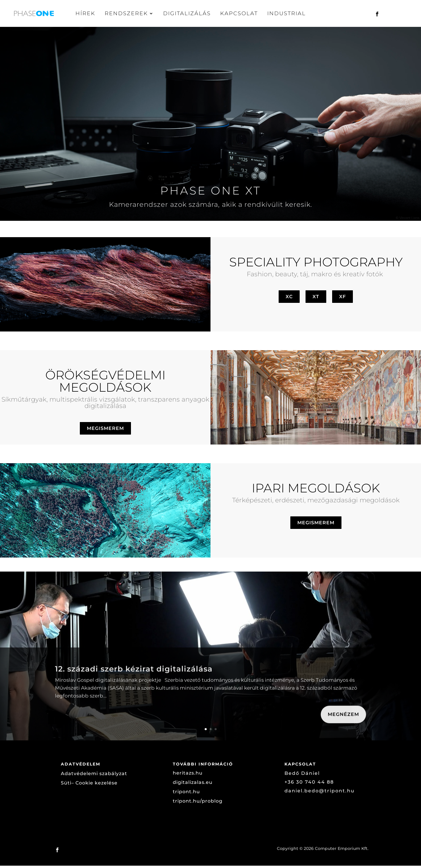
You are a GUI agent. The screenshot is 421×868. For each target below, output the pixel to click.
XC (289, 299)
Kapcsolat (239, 13)
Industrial (287, 13)
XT (316, 299)
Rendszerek (126, 13)
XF (343, 299)
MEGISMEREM (105, 431)
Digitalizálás (187, 13)
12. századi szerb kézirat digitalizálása (134, 684)
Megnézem (343, 730)
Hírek (85, 13)
